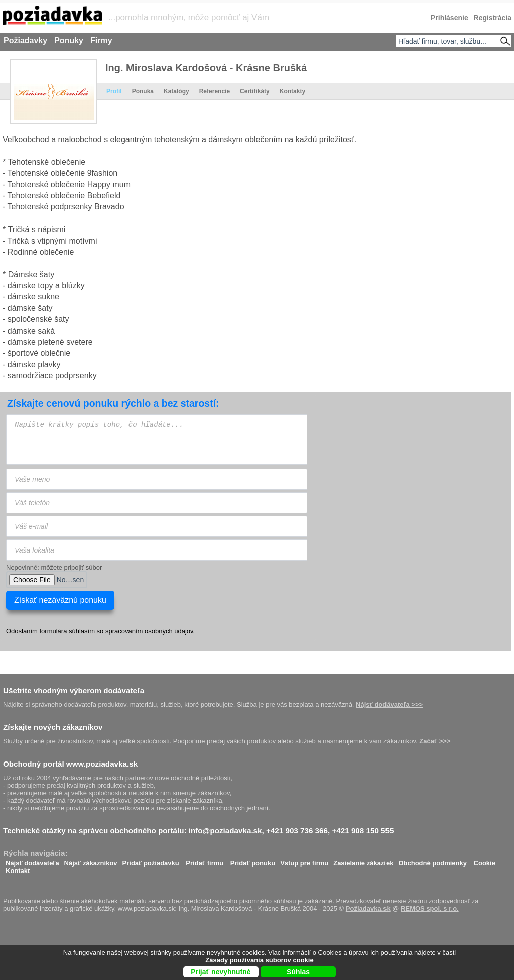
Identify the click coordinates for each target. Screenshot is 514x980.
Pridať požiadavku (151, 861)
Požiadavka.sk (368, 908)
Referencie (215, 91)
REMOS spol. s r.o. (430, 908)
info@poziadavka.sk (225, 831)
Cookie (485, 861)
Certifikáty (255, 91)
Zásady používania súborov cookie (259, 960)
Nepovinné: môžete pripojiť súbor (54, 567)
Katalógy (176, 91)
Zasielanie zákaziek (363, 861)
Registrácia (493, 18)
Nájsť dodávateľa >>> (389, 704)
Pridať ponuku (253, 861)
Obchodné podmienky (432, 861)
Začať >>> (435, 741)
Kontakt (18, 868)
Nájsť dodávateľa (32, 861)
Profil (114, 91)
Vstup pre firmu (304, 861)
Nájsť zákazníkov (91, 861)
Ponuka (143, 91)
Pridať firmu (205, 861)
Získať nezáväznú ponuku (60, 600)
